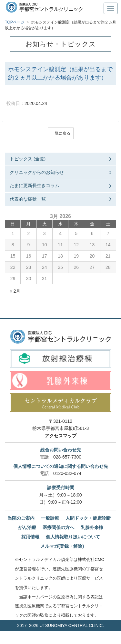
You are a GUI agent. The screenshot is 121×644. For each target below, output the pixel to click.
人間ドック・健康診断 (88, 518)
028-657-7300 (67, 457)
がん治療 (27, 527)
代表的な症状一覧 (28, 199)
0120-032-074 (67, 473)
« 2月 (15, 291)
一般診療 (50, 518)
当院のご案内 (21, 518)
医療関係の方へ (58, 527)
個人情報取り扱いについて (73, 537)
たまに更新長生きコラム (35, 185)
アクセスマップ (61, 436)
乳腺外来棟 (92, 527)
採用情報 (30, 537)
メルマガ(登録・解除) (62, 546)
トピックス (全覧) (28, 159)
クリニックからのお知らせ (37, 172)
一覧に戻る (61, 133)
